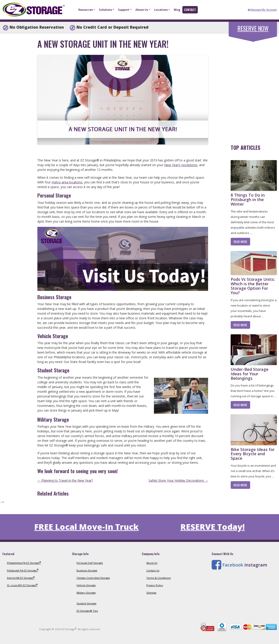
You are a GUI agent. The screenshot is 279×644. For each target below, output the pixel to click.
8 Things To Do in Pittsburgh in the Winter (248, 200)
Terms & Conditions (159, 578)
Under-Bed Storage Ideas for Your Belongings (250, 374)
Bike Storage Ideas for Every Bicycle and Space (253, 454)
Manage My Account (262, 10)
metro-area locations (67, 182)
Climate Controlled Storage (93, 578)
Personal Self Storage (90, 563)
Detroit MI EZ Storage (21, 578)
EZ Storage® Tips (87, 611)
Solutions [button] (105, 10)
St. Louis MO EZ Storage (22, 585)
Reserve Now (253, 28)
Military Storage (86, 593)
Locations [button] (161, 10)
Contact (190, 10)
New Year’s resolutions (181, 165)
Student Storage (86, 603)
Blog (177, 10)
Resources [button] (86, 10)
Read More (240, 241)
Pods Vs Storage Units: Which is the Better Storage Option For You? (253, 286)
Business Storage (87, 570)
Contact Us (153, 570)
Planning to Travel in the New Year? (65, 480)
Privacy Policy (155, 585)
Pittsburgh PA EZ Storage (23, 570)
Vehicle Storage (86, 585)
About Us (152, 563)
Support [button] (124, 10)
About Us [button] (142, 10)
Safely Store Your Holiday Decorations (178, 480)
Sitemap (151, 593)
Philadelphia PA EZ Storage (24, 563)
